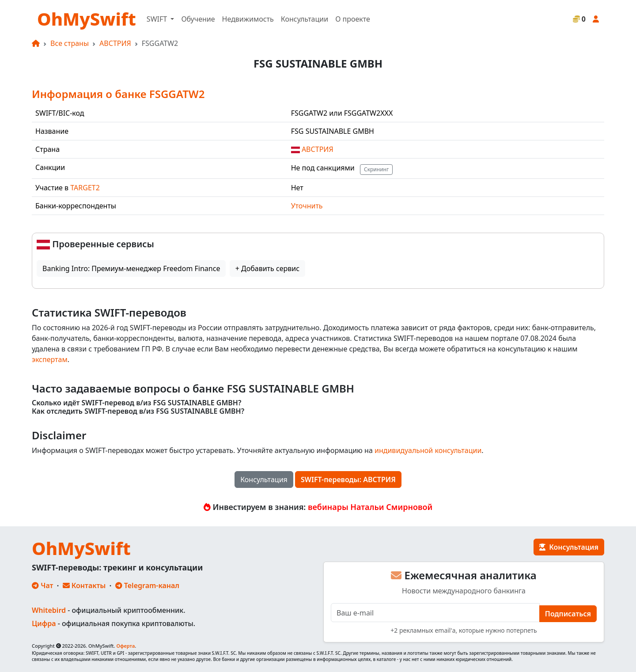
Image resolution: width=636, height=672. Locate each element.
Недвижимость (248, 19)
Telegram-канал (147, 585)
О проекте (353, 19)
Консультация (264, 479)
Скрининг (376, 169)
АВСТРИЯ (115, 43)
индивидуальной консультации (428, 450)
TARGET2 (85, 188)
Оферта (125, 646)
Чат (42, 585)
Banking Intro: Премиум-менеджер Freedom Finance (131, 268)
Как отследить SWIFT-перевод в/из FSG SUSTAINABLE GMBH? (138, 411)
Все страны (70, 43)
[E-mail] (435, 613)
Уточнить (307, 206)
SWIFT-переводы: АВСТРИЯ (348, 479)
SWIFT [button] (158, 19)
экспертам (50, 359)
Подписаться (568, 614)
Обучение (198, 19)
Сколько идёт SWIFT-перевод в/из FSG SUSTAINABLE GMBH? (136, 403)
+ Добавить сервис (267, 268)
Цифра (44, 623)
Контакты (84, 585)
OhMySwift (87, 19)
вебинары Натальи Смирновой (370, 507)
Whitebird (49, 610)
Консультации (305, 19)
